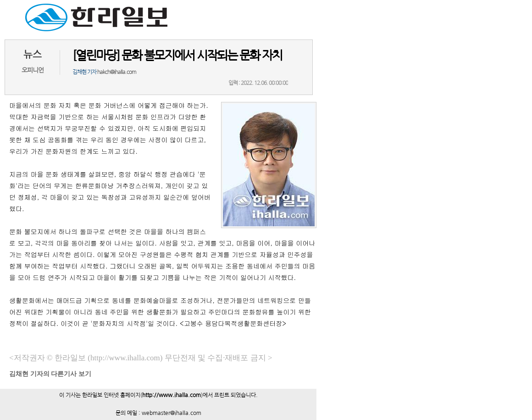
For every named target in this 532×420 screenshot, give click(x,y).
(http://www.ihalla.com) (125, 358)
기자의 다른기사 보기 (50, 374)
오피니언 (33, 70)
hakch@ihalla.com (117, 72)
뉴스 (33, 54)
